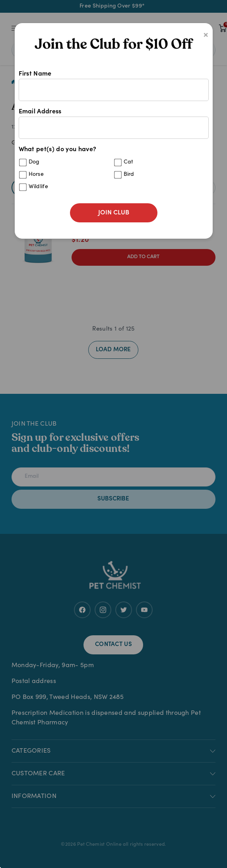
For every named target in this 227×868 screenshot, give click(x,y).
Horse (36, 175)
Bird (129, 175)
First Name (114, 86)
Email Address (114, 124)
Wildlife (39, 187)
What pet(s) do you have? (114, 171)
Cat (129, 162)
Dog (34, 162)
